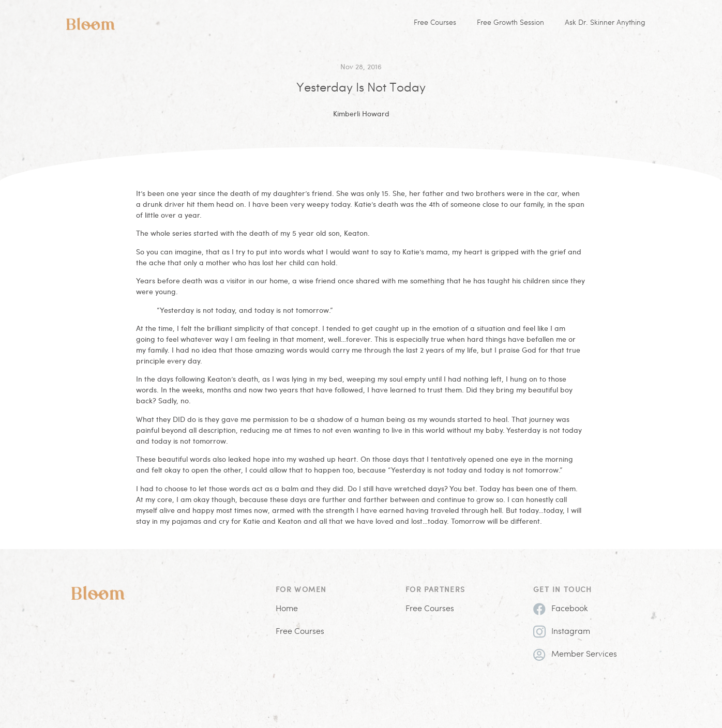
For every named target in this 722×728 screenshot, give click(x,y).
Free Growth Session (510, 23)
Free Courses (435, 23)
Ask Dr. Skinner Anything (605, 23)
